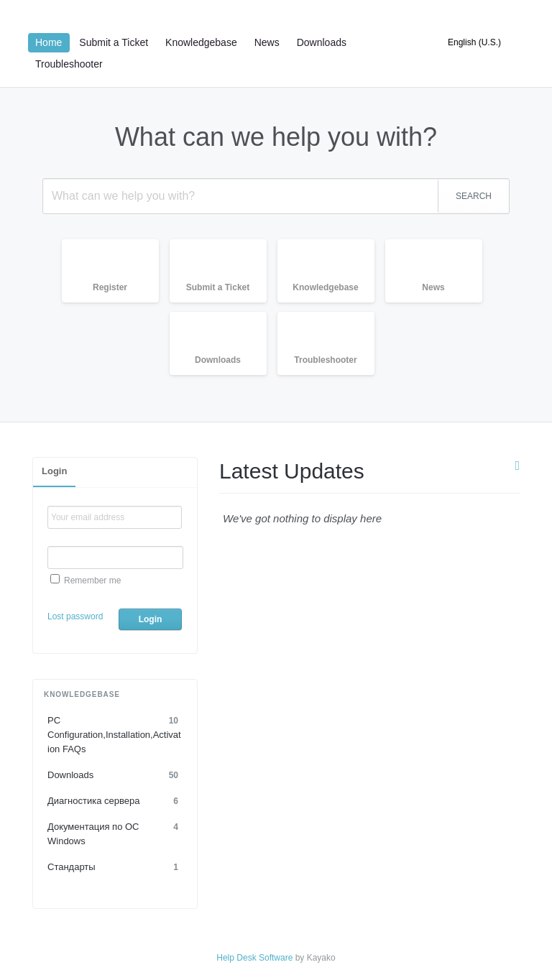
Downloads (322, 42)
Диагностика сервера (115, 801)
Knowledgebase (201, 42)
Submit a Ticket (114, 42)
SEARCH (474, 196)
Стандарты (115, 867)
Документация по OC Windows (115, 833)
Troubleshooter (69, 64)
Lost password (75, 616)
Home (49, 42)
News (267, 42)
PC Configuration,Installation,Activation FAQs (115, 734)
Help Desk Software (254, 958)
